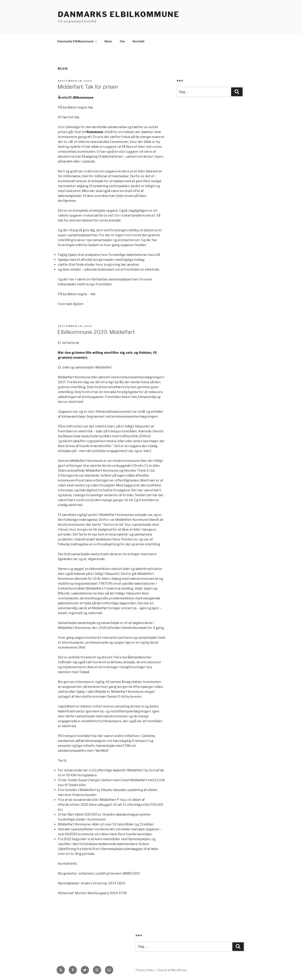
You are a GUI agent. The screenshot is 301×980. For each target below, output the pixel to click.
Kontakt (139, 41)
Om (122, 41)
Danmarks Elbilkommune (119, 14)
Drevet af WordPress (172, 970)
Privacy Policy (145, 970)
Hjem (108, 41)
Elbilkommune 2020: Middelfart (96, 332)
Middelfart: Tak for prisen (88, 87)
